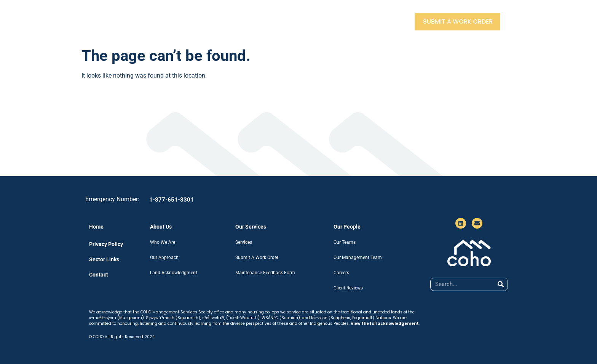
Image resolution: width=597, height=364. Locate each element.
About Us (176, 21)
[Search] (501, 284)
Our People (279, 21)
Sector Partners (337, 21)
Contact (392, 21)
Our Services (226, 21)
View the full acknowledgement (385, 323)
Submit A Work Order (458, 21)
